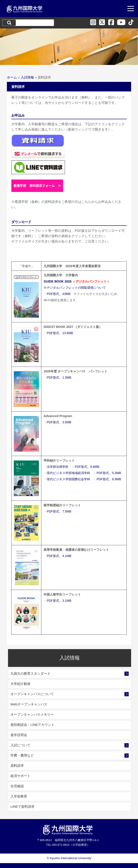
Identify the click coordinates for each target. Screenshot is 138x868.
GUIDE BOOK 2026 (57, 281)
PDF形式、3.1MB (59, 601)
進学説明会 (19, 735)
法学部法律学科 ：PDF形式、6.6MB (73, 467)
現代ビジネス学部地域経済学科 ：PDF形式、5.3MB (84, 473)
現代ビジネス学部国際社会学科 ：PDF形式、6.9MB (84, 479)
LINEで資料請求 (22, 806)
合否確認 (17, 786)
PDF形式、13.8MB (60, 333)
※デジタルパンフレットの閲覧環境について (75, 288)
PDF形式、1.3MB (59, 377)
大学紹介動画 (20, 684)
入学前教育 (19, 796)
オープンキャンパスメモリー (32, 714)
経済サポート (20, 776)
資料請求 (17, 766)
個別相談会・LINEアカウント (32, 725)
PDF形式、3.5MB (59, 422)
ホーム (12, 77)
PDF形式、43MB (59, 294)
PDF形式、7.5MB (59, 511)
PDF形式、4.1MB (59, 556)
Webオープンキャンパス (29, 704)
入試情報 (27, 77)
